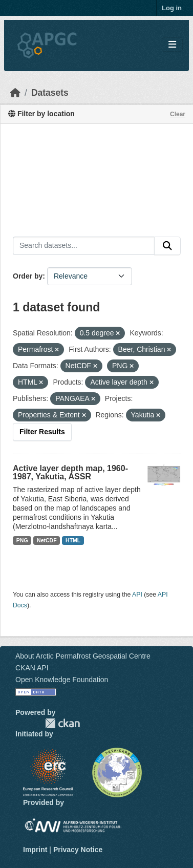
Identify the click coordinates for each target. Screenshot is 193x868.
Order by (28, 276)
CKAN (62, 723)
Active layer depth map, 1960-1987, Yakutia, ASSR (70, 472)
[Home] (15, 93)
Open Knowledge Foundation (62, 680)
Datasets (50, 93)
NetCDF (47, 540)
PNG (22, 540)
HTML (73, 540)
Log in (172, 8)
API (137, 595)
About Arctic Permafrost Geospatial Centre (83, 656)
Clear (178, 114)
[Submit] (167, 246)
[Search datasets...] (84, 246)
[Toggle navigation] (172, 45)
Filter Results (42, 432)
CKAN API (32, 668)
